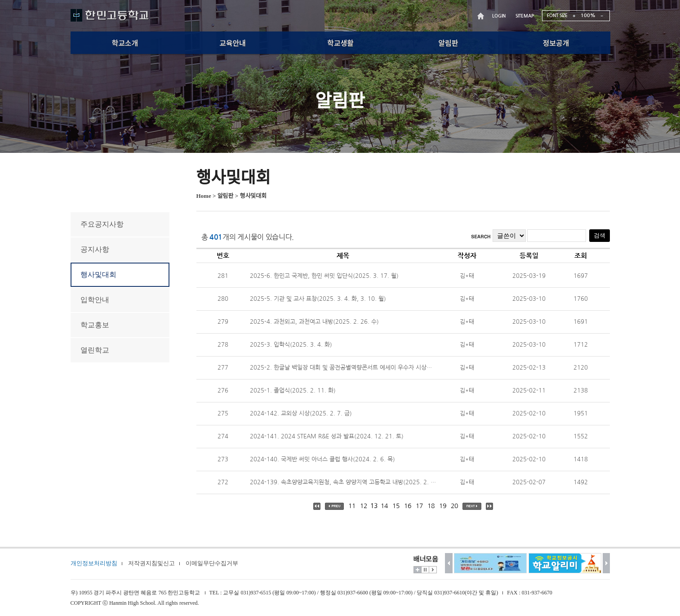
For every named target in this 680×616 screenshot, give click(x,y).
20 (454, 506)
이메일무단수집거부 (212, 563)
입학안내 (95, 300)
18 (431, 506)
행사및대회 (98, 275)
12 (364, 506)
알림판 (226, 196)
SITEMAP (525, 16)
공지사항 (95, 249)
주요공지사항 (102, 224)
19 (443, 506)
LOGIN (499, 16)
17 (419, 506)
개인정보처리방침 (94, 563)
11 (352, 506)
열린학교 (95, 350)
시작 (433, 570)
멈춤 (425, 570)
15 (396, 506)
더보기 (418, 570)
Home (204, 196)
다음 (607, 563)
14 (384, 506)
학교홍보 (95, 325)
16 (408, 506)
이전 (449, 563)
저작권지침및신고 (151, 563)
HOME (482, 16)
